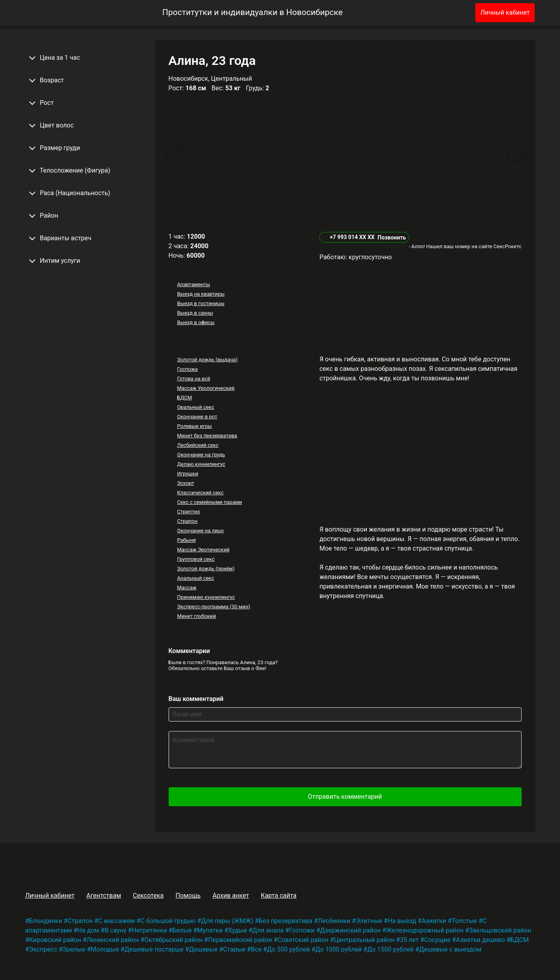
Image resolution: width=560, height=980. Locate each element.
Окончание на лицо (200, 531)
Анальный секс (195, 578)
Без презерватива (286, 921)
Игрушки (187, 474)
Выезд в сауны (195, 313)
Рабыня (186, 540)
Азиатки (434, 921)
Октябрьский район (174, 940)
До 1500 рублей (390, 949)
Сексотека (148, 895)
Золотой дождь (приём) (206, 569)
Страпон (187, 521)
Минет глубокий (196, 616)
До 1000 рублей (339, 949)
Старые (234, 949)
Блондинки (46, 921)
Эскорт (185, 483)
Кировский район (55, 940)
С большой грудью (168, 921)
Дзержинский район (350, 930)
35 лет (409, 940)
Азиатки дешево (480, 940)
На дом (88, 930)
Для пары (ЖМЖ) (227, 921)
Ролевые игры (194, 426)
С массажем (117, 921)
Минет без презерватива (207, 436)
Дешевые (203, 949)
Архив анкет (231, 895)
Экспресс (43, 949)
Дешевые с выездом (450, 949)
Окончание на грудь (201, 455)
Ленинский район (113, 940)
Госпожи (302, 930)
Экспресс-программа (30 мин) (213, 607)
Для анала (268, 930)
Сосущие (437, 940)
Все (256, 949)
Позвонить (392, 237)
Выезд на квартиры (201, 294)
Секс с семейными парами (209, 502)
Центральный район (364, 940)
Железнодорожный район (425, 930)
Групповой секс (196, 559)
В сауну (115, 930)
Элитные (369, 921)
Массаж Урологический (206, 388)
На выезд (402, 921)
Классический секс (200, 493)
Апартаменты (193, 284)
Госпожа (187, 369)
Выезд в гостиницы (201, 303)
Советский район (303, 940)
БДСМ (184, 398)
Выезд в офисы (196, 322)
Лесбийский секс (197, 445)
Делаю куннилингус (201, 464)
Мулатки (210, 930)
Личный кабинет (505, 12)
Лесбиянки (334, 921)
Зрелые (74, 949)
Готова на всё (193, 379)
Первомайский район (240, 940)
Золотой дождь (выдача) (207, 360)
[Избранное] (456, 13)
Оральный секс (196, 407)
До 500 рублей (289, 949)
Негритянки (149, 930)
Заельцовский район (500, 930)
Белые (182, 930)
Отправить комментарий (345, 797)
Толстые (464, 921)
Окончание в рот (197, 417)
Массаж (187, 588)
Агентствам (104, 895)
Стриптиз (188, 512)
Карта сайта (279, 895)
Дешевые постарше (154, 949)
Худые (237, 930)
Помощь (188, 895)
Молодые (105, 949)
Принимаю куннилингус (206, 597)
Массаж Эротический (203, 550)
